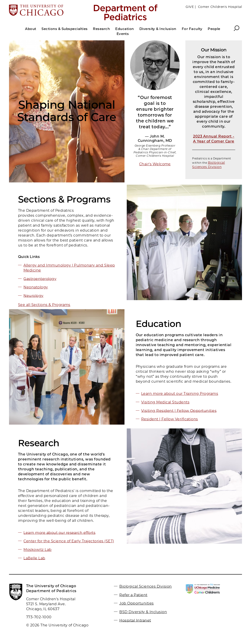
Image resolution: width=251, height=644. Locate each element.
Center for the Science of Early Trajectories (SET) (69, 541)
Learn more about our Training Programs (180, 394)
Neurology (33, 296)
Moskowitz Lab (37, 550)
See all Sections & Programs (44, 305)
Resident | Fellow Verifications (170, 419)
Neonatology (36, 287)
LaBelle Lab (34, 558)
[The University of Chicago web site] (47, 11)
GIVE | (191, 7)
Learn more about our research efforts (59, 532)
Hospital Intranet (135, 620)
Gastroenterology (40, 279)
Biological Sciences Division (208, 165)
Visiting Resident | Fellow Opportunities (179, 411)
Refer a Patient (133, 595)
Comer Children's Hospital (220, 7)
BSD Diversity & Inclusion (143, 612)
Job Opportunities (136, 603)
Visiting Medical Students (165, 402)
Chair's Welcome (155, 164)
